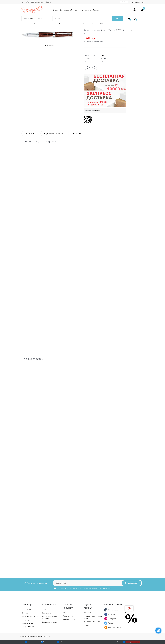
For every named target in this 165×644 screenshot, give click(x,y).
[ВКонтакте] (106, 610)
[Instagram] (106, 619)
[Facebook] (106, 614)
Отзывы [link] (76, 134)
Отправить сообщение (43, 2)
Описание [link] (30, 134)
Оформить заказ (133, 642)
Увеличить (50, 46)
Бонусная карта (131, 613)
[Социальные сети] (158, 631)
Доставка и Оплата (69, 10)
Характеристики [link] (54, 134)
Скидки (96, 10)
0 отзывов (135, 31)
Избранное (63, 642)
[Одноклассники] (106, 627)
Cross (102, 56)
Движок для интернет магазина (33, 637)
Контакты (86, 10)
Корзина (120, 642)
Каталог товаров (34, 19)
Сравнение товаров (49, 642)
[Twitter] (106, 623)
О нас (55, 10)
